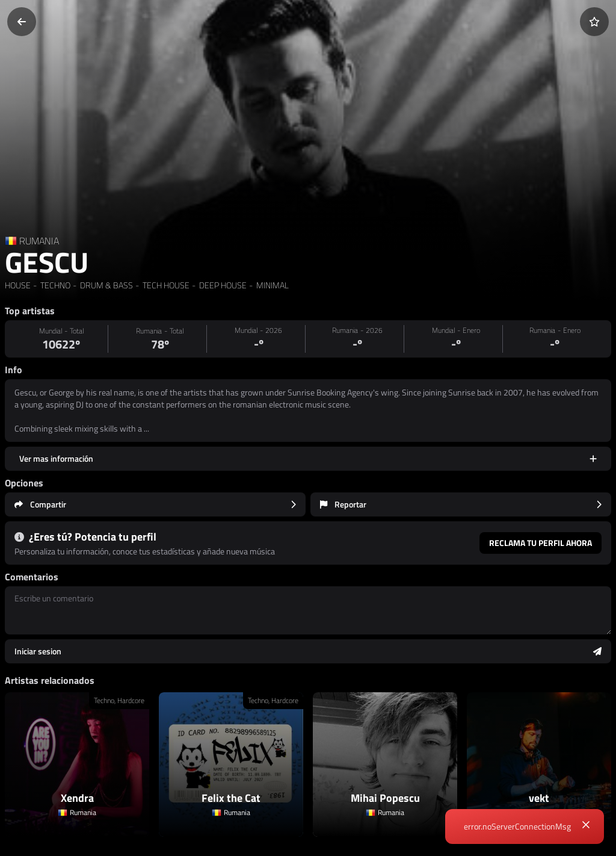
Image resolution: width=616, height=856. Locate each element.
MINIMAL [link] (272, 285)
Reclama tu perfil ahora (541, 543)
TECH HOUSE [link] (165, 285)
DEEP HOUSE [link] (222, 285)
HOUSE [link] (18, 285)
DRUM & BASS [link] (106, 285)
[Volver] (22, 22)
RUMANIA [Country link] (39, 241)
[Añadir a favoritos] (594, 22)
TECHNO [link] (54, 285)
